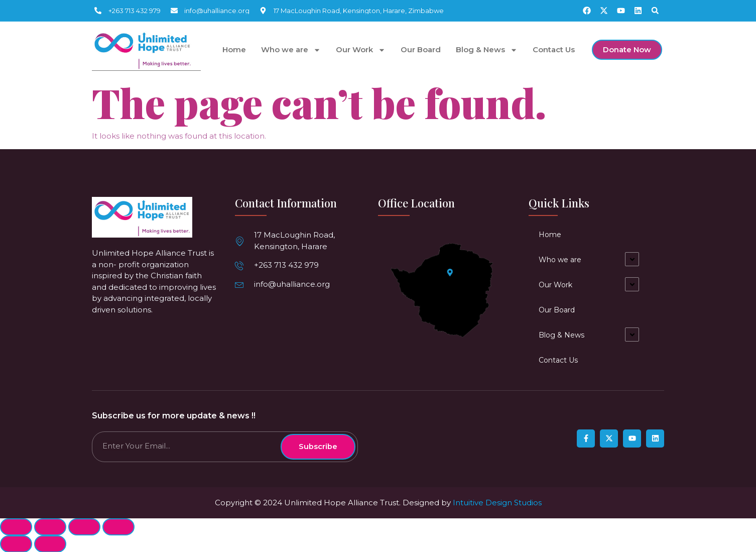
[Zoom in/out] (118, 526)
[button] (655, 11)
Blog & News (487, 50)
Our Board (421, 50)
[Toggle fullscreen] (84, 526)
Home (234, 50)
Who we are (291, 50)
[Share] (50, 526)
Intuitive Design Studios (497, 502)
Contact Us (554, 50)
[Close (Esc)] (16, 526)
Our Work (361, 50)
